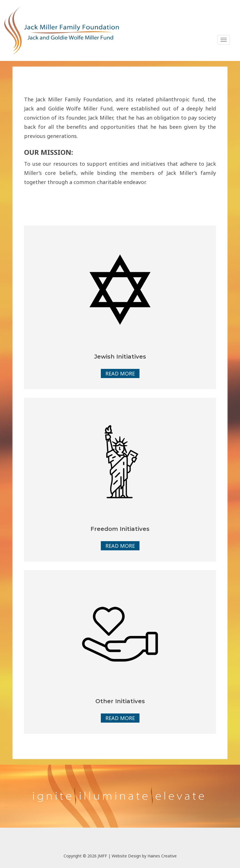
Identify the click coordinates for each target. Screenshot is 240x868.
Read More (120, 373)
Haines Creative (162, 856)
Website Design (126, 856)
